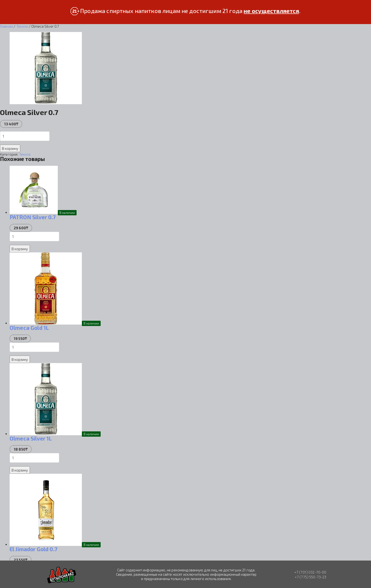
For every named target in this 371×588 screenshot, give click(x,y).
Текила (22, 26)
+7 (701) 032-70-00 (310, 572)
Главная (6, 26)
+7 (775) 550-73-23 (311, 577)
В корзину (10, 148)
